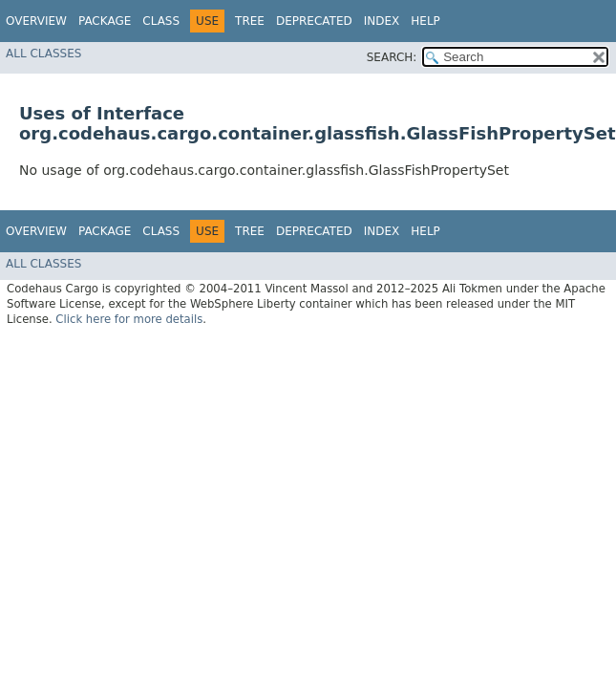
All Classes (43, 54)
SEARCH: (392, 57)
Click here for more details (129, 319)
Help (425, 21)
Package (105, 21)
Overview (36, 21)
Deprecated (314, 21)
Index (382, 21)
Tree (250, 21)
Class (161, 21)
